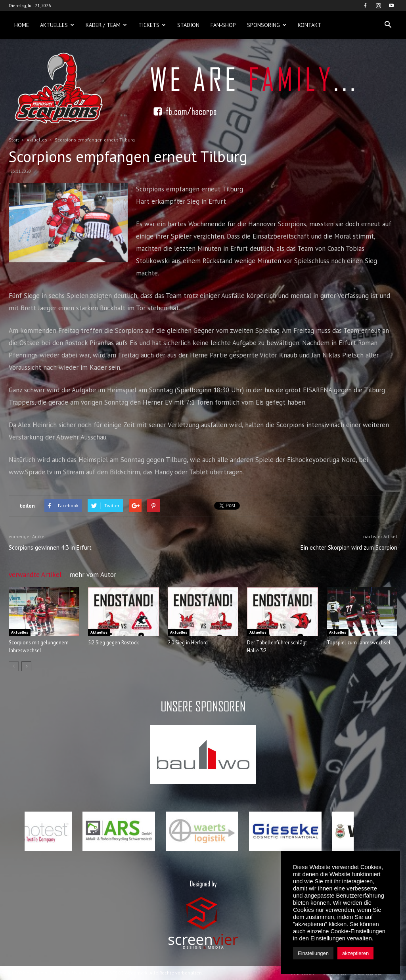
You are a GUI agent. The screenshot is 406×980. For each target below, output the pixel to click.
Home (22, 25)
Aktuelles (57, 25)
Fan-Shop (223, 25)
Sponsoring (267, 25)
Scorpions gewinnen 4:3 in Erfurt (50, 547)
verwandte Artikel (35, 575)
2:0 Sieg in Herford (188, 643)
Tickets (152, 25)
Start (14, 140)
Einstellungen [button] (313, 953)
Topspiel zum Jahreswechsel (359, 643)
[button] (388, 25)
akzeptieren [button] (355, 953)
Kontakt (309, 25)
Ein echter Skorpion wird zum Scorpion (349, 547)
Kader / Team (106, 25)
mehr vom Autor (93, 575)
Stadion (188, 25)
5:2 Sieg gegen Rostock (113, 643)
